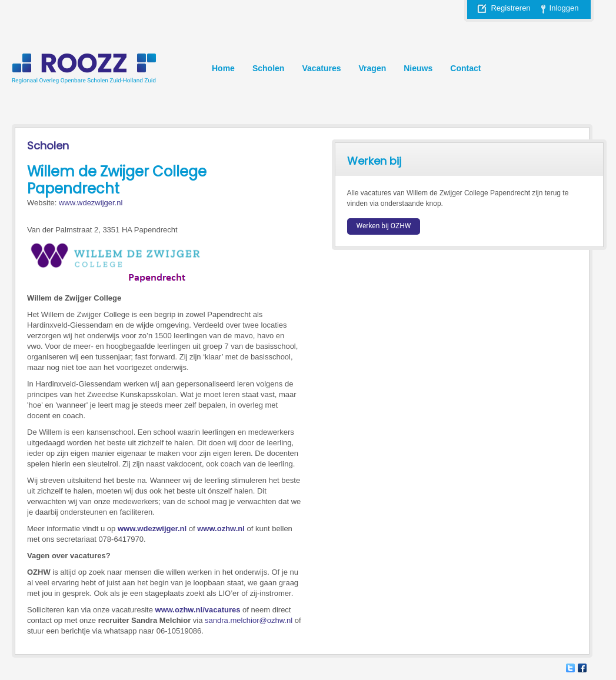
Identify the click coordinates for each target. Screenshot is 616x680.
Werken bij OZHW (384, 226)
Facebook (582, 668)
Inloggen (564, 8)
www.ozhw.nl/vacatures (198, 610)
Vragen (373, 68)
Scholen (268, 68)
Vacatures (321, 68)
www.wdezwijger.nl (91, 203)
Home (223, 68)
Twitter (570, 668)
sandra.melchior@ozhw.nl (249, 620)
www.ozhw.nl (221, 529)
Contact (465, 68)
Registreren (510, 8)
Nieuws (418, 68)
